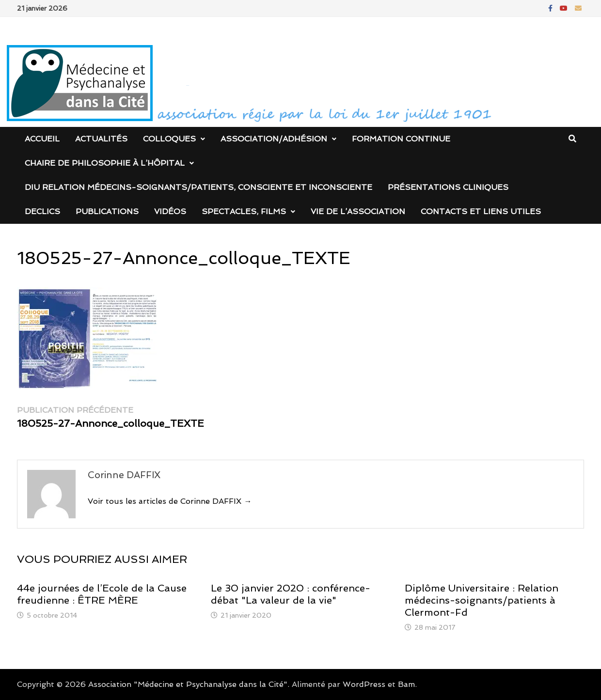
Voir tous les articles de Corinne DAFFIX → (170, 501)
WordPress (364, 684)
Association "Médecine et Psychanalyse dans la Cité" (188, 684)
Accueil (42, 139)
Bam (406, 684)
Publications (107, 211)
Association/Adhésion (274, 139)
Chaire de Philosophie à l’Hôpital (105, 163)
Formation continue (401, 139)
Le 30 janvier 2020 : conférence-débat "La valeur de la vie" (291, 594)
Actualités (101, 139)
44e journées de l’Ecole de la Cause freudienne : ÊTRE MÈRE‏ (102, 594)
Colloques (169, 139)
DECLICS (42, 211)
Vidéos (170, 211)
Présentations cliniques (448, 187)
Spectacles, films (244, 211)
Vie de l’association (358, 211)
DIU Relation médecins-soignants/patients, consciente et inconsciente (198, 187)
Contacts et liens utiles (481, 211)
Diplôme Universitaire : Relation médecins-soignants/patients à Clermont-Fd (482, 600)
